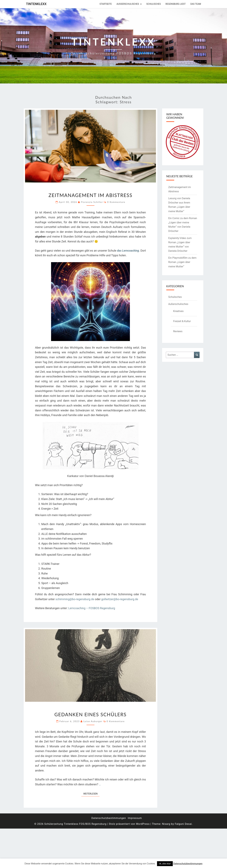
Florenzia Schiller (92, 202)
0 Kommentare (116, 202)
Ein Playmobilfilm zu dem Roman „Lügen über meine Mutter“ (182, 262)
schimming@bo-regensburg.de (75, 599)
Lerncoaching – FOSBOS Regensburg (92, 608)
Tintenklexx (36, 4)
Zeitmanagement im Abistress (90, 195)
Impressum (135, 818)
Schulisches (154, 4)
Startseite (106, 4)
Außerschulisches (128, 4)
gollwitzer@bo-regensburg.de (120, 599)
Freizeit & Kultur (182, 321)
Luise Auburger (93, 721)
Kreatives (178, 311)
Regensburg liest (176, 4)
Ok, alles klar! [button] (165, 864)
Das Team (196, 4)
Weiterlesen (91, 793)
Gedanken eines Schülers (90, 714)
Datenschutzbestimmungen (109, 818)
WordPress (143, 824)
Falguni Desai (183, 824)
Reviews (178, 331)
